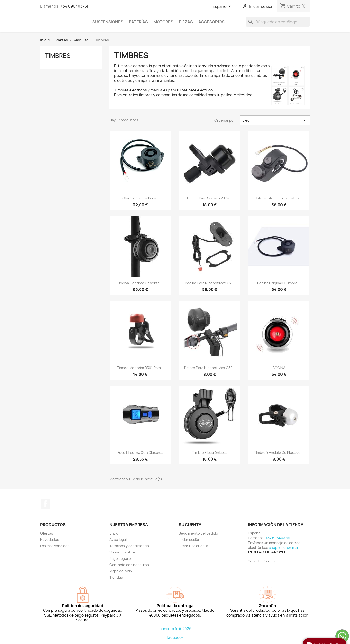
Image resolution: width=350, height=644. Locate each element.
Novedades (50, 540)
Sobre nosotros (123, 552)
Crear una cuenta (193, 546)
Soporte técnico (262, 561)
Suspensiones (108, 22)
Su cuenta (190, 525)
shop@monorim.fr (284, 548)
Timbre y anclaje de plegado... (279, 452)
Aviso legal (118, 540)
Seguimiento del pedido (198, 533)
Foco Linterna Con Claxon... (140, 452)
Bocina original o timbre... (279, 283)
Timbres (58, 56)
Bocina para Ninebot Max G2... (210, 283)
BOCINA (279, 368)
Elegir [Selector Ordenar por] (275, 120)
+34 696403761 (74, 6)
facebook (175, 638)
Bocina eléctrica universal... (140, 283)
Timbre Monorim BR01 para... (140, 368)
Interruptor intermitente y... (279, 198)
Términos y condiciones (129, 546)
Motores (163, 22)
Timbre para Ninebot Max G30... (210, 368)
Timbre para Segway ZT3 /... (210, 198)
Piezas (186, 22)
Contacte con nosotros (129, 565)
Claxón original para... (140, 198)
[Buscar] (278, 22)
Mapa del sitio (121, 571)
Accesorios (211, 22)
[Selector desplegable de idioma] (223, 7)
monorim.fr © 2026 (175, 629)
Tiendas (116, 577)
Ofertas (47, 533)
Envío (114, 533)
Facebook (45, 504)
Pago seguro (120, 558)
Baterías (138, 22)
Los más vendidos (55, 546)
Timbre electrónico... (210, 452)
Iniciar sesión (189, 540)
